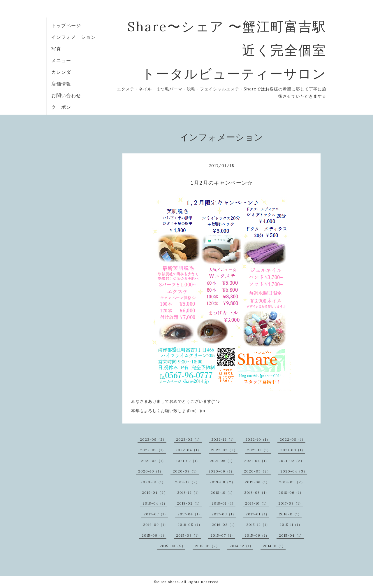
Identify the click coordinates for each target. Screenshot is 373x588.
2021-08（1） (153, 461)
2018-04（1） (155, 503)
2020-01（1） (153, 482)
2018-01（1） (224, 503)
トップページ (66, 25)
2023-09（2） (153, 439)
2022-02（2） (224, 450)
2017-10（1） (257, 503)
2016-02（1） (224, 525)
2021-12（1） (259, 450)
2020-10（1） (151, 471)
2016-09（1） (155, 525)
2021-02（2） (291, 461)
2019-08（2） (222, 482)
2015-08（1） (188, 535)
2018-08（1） (257, 492)
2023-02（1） (189, 439)
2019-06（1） (257, 482)
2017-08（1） (291, 503)
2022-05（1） (153, 450)
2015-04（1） (291, 535)
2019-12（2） (187, 482)
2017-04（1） (190, 514)
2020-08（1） (186, 471)
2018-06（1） (291, 492)
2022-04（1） (188, 450)
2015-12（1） (258, 525)
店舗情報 (61, 84)
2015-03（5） (173, 546)
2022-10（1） (258, 439)
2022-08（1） (293, 439)
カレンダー (64, 72)
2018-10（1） (223, 492)
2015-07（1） (223, 535)
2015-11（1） (291, 525)
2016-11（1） (290, 514)
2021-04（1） (257, 461)
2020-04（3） (294, 471)
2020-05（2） (257, 471)
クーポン (61, 107)
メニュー (61, 60)
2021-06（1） (222, 461)
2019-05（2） (292, 482)
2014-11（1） (274, 546)
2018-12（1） (189, 492)
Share (173, 582)
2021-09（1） (293, 450)
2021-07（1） (188, 461)
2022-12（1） (224, 439)
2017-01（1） (257, 514)
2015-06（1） (257, 535)
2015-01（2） (207, 546)
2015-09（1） (154, 535)
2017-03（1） (224, 514)
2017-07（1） (156, 514)
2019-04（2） (155, 492)
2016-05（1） (190, 525)
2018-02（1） (189, 503)
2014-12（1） (241, 546)
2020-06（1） (221, 471)
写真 (56, 49)
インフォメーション (74, 37)
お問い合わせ (66, 95)
